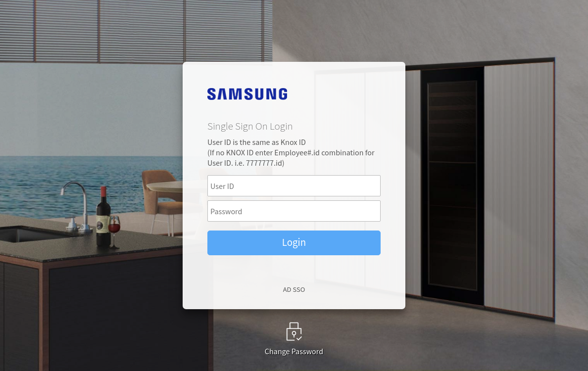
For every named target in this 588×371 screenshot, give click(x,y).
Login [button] (294, 242)
